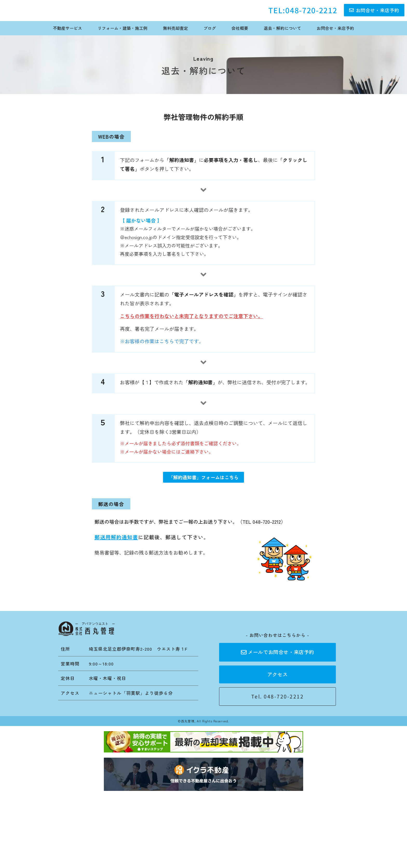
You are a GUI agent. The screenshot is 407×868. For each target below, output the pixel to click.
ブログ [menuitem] (210, 28)
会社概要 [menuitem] (240, 28)
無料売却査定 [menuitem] (175, 28)
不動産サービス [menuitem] (67, 28)
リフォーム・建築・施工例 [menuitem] (123, 28)
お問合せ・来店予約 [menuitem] (335, 28)
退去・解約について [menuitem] (282, 28)
